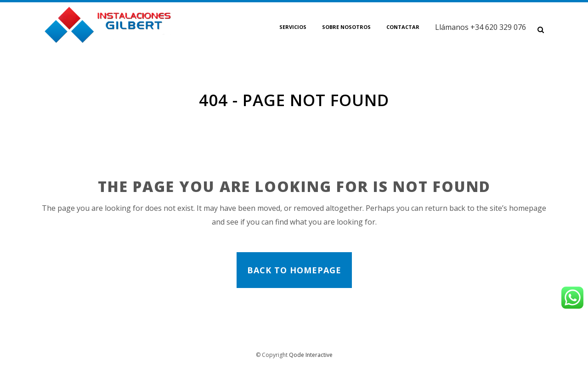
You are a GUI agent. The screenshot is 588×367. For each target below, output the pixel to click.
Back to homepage (294, 270)
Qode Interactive (311, 355)
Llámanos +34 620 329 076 (481, 27)
